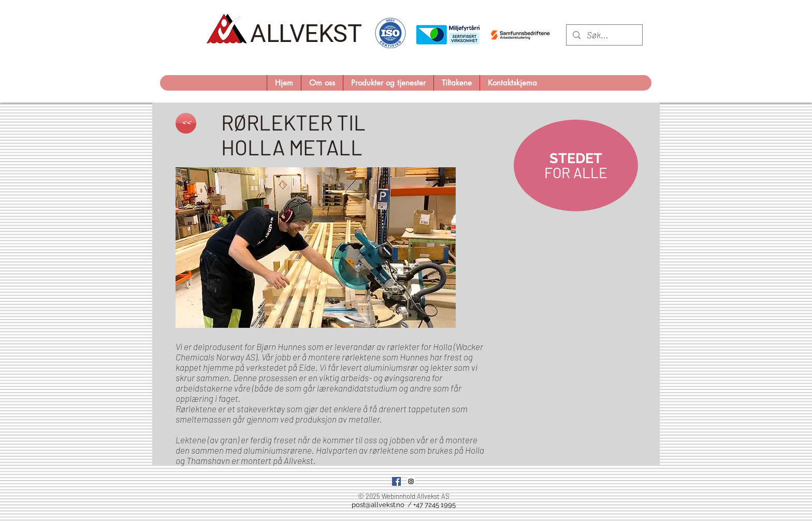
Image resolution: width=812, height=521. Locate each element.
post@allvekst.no (378, 505)
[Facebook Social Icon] (396, 481)
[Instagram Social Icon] (411, 481)
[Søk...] (604, 35)
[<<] (186, 123)
